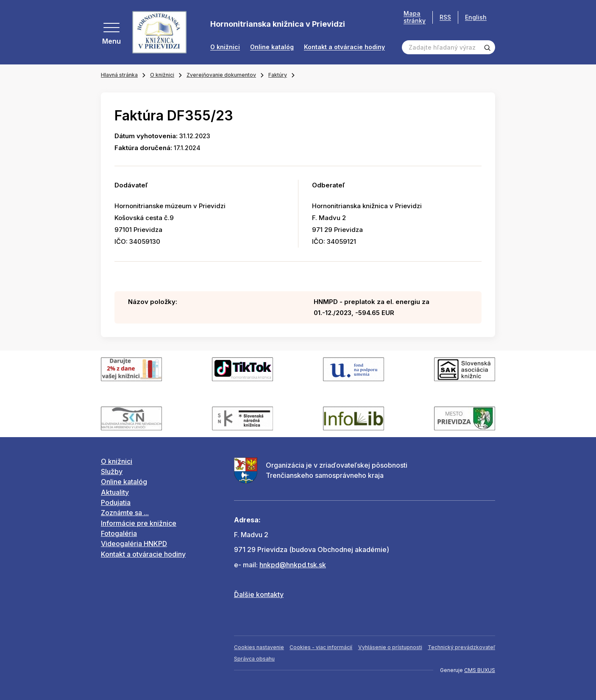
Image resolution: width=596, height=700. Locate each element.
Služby (112, 471)
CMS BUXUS (480, 670)
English (476, 17)
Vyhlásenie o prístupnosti (390, 647)
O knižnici (225, 47)
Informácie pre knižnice (139, 523)
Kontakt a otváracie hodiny (344, 47)
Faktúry (278, 75)
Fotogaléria (119, 533)
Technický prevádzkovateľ (461, 647)
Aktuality (115, 492)
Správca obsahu (254, 659)
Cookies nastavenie (259, 647)
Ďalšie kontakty (259, 594)
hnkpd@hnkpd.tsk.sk (293, 565)
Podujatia (116, 502)
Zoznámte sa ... (125, 513)
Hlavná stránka (119, 75)
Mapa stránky (415, 17)
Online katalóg (272, 47)
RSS (445, 17)
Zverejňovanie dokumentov (221, 75)
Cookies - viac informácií (321, 647)
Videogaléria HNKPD (134, 544)
